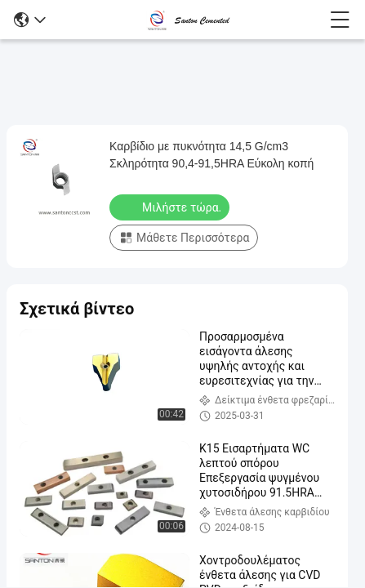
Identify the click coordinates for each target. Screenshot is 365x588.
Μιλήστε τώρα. (171, 207)
